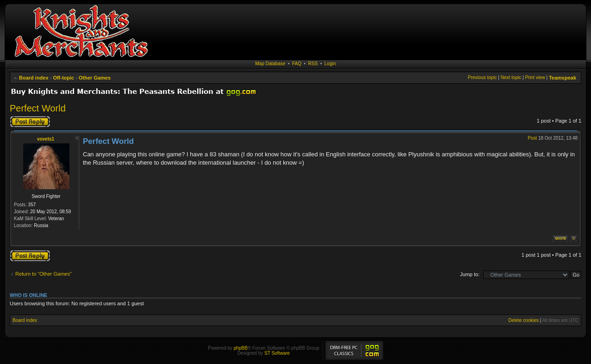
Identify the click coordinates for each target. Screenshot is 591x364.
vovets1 (46, 139)
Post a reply (30, 122)
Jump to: (470, 274)
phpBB (241, 348)
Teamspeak (563, 78)
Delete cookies (523, 320)
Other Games (95, 78)
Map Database (271, 64)
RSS (313, 64)
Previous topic (482, 77)
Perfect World (38, 108)
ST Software (277, 353)
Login (330, 64)
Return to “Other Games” (44, 274)
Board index (34, 78)
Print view (535, 77)
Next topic (511, 77)
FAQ (297, 64)
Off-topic (63, 78)
